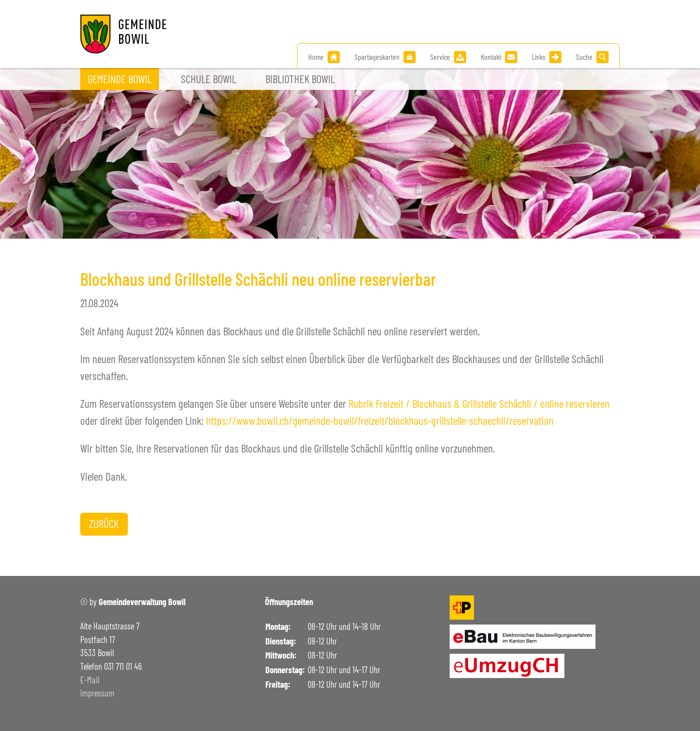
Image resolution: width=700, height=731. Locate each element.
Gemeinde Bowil (120, 79)
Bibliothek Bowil (300, 79)
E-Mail (90, 680)
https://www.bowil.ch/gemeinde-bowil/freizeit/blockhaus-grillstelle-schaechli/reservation (380, 420)
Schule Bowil (209, 79)
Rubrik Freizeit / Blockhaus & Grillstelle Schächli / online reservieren (479, 403)
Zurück (104, 523)
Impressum (97, 693)
